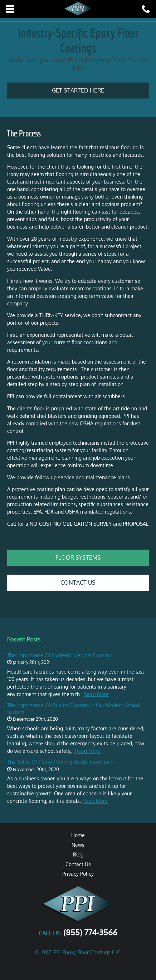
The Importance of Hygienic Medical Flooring (59, 655)
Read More (96, 694)
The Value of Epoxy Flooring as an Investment (61, 762)
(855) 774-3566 (90, 932)
